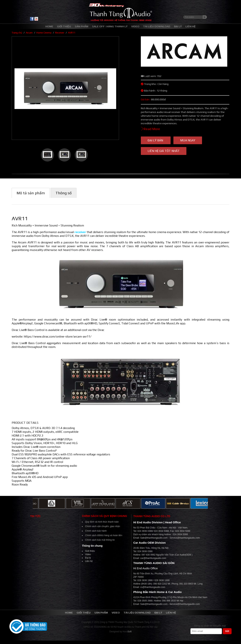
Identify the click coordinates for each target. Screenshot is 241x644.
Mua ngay (188, 140)
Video (88, 554)
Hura (127, 632)
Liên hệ (89, 561)
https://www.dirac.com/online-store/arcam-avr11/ (58, 336)
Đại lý (88, 558)
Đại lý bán (156, 140)
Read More (150, 129)
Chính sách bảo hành (96, 531)
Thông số (64, 193)
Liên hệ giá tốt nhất (164, 151)
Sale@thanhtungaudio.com (154, 538)
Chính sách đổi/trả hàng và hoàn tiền (104, 535)
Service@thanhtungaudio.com (185, 538)
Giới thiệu (90, 551)
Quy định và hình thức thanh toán (102, 522)
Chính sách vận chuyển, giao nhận (103, 526)
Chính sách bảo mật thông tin (100, 540)
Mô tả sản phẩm (31, 193)
